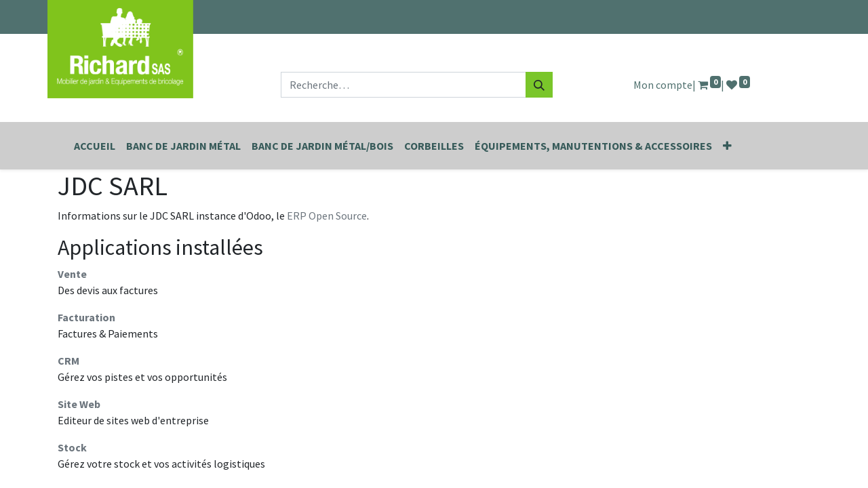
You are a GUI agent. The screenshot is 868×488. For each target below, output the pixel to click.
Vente (72, 274)
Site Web (79, 404)
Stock (72, 447)
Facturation (86, 317)
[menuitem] (95, 146)
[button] (727, 146)
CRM (68, 361)
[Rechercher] (539, 85)
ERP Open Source (327, 216)
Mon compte (663, 85)
